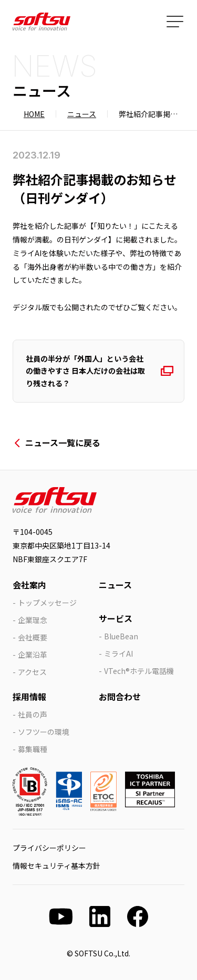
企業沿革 (33, 655)
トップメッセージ (47, 603)
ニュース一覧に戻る (63, 442)
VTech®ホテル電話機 (139, 671)
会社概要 (33, 637)
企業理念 (33, 620)
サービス (116, 618)
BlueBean (121, 636)
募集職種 (33, 749)
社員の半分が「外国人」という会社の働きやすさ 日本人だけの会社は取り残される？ (85, 371)
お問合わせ (120, 697)
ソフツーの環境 (44, 732)
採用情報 (29, 697)
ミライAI (118, 654)
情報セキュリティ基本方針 (56, 866)
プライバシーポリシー (49, 848)
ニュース (82, 114)
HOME (34, 114)
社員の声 (33, 714)
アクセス (32, 672)
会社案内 (29, 585)
